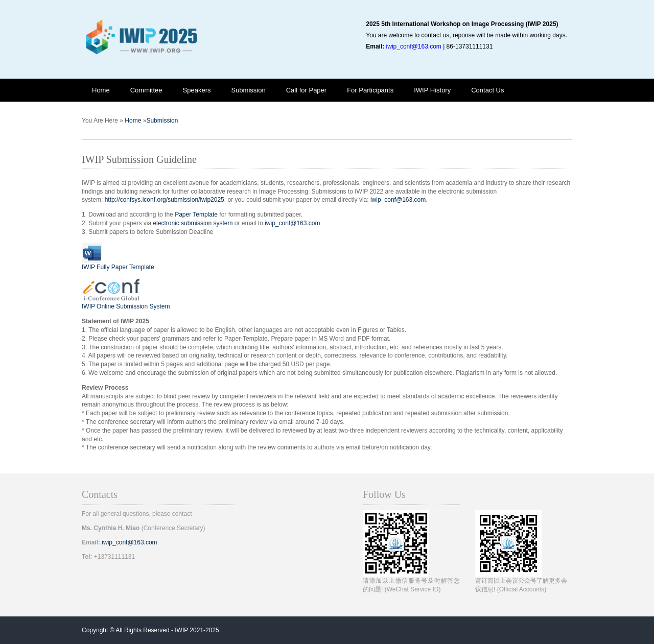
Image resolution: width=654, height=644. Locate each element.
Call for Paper (306, 90)
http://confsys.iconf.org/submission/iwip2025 (165, 200)
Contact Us (487, 90)
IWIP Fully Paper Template (118, 267)
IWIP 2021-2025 (197, 630)
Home (101, 90)
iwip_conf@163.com (414, 46)
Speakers (197, 90)
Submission (248, 90)
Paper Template (196, 214)
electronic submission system (193, 223)
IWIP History (432, 90)
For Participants (370, 90)
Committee (146, 90)
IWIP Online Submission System (126, 306)
